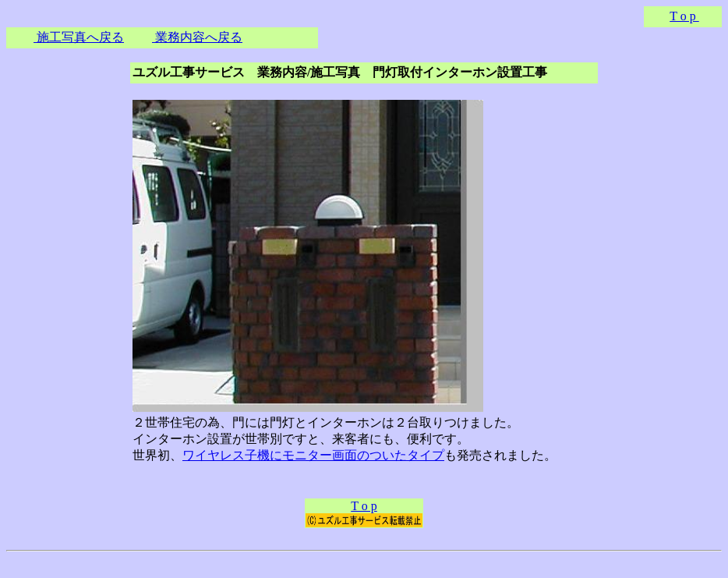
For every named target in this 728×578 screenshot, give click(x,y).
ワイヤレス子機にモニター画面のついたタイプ (313, 455)
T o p (684, 16)
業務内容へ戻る (197, 37)
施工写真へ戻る (79, 37)
